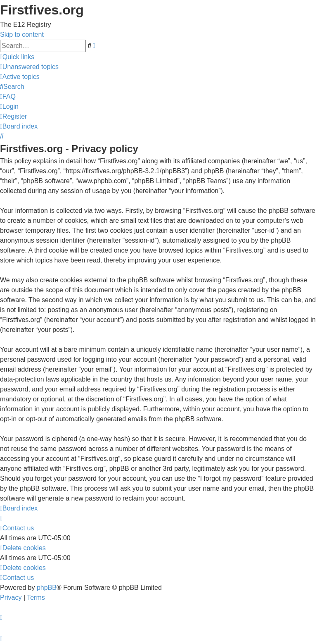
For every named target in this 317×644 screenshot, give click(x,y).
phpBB (47, 588)
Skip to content (22, 35)
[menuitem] (29, 67)
